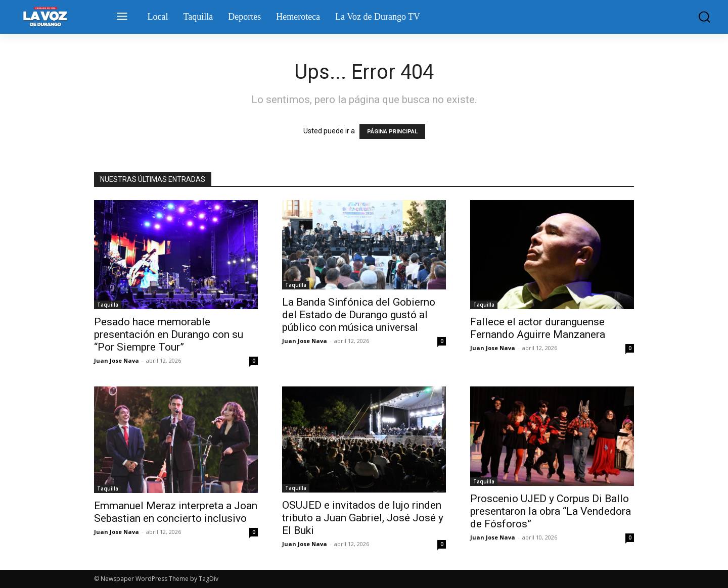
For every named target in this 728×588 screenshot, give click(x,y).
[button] (697, 17)
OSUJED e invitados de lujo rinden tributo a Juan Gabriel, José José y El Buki (363, 518)
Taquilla (108, 305)
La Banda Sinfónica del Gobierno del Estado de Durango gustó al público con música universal (359, 315)
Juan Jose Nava (117, 360)
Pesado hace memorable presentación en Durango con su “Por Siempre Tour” (169, 334)
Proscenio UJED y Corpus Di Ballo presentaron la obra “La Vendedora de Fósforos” (551, 511)
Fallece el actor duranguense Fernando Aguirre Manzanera (538, 328)
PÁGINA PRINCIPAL (392, 132)
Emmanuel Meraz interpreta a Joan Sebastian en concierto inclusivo (176, 512)
